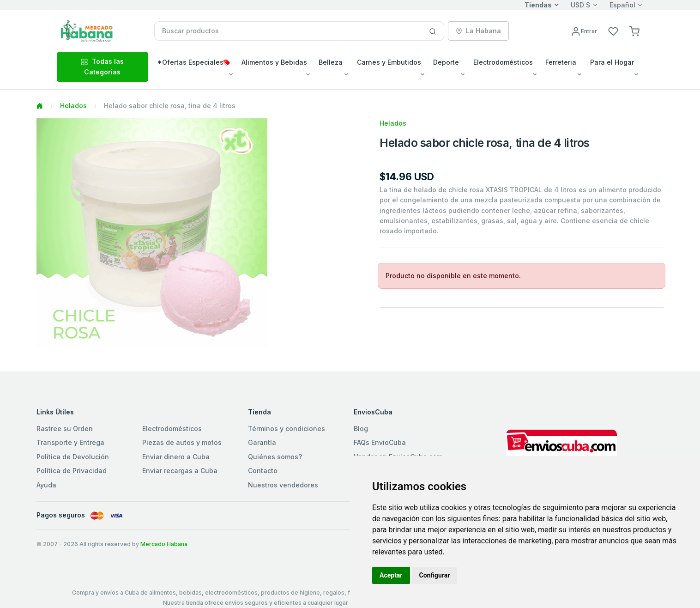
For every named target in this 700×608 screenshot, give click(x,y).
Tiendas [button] (538, 5)
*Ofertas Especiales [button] (194, 62)
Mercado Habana (164, 544)
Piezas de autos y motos (182, 442)
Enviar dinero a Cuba (176, 457)
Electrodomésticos (172, 429)
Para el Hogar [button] (612, 62)
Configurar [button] (435, 575)
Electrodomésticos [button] (503, 62)
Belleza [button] (331, 62)
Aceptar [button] (391, 575)
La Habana (478, 31)
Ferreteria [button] (561, 62)
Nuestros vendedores (283, 485)
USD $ (580, 5)
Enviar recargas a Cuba (180, 471)
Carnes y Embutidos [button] (389, 62)
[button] (634, 31)
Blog (361, 429)
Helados (73, 106)
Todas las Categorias (102, 66)
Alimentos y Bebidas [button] (274, 62)
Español (622, 5)
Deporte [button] (446, 62)
